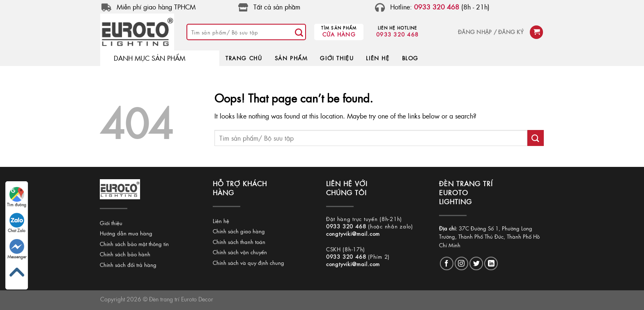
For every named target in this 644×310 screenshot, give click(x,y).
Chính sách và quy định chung (248, 263)
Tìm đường (17, 197)
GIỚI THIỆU (337, 58)
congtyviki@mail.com (353, 234)
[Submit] (299, 32)
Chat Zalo (17, 223)
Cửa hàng (339, 34)
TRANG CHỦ (244, 58)
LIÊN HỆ (378, 58)
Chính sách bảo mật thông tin (134, 244)
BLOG (410, 58)
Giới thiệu (111, 223)
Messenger (17, 249)
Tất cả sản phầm (277, 7)
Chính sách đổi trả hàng (128, 265)
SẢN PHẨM (291, 58)
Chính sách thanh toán (239, 242)
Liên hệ (221, 221)
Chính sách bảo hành (125, 254)
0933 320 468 (397, 34)
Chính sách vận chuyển (240, 252)
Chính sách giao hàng (239, 231)
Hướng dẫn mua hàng (126, 233)
